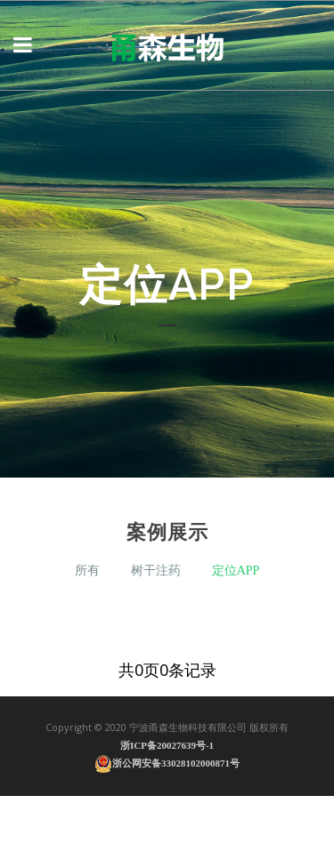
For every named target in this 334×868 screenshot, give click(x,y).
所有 (87, 571)
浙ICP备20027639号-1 (167, 745)
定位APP (236, 571)
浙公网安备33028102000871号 (167, 763)
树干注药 (156, 571)
